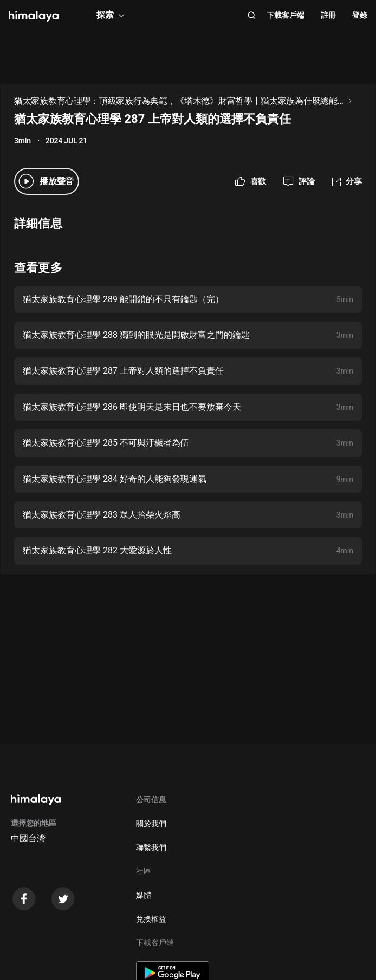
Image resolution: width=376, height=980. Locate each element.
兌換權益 (151, 919)
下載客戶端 (286, 15)
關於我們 (151, 824)
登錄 (360, 15)
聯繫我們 (151, 847)
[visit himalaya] (34, 16)
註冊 (328, 15)
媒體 (144, 895)
